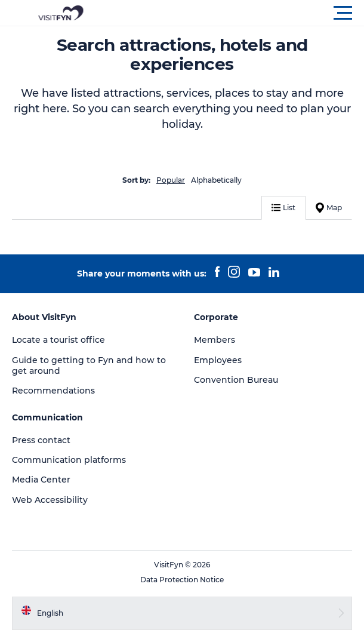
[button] (236, 13)
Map (329, 208)
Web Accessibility (50, 500)
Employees (218, 360)
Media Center (41, 480)
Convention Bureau (236, 380)
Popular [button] (171, 180)
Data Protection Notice (182, 580)
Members (215, 340)
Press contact (41, 440)
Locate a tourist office (58, 340)
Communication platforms (69, 460)
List (283, 208)
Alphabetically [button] (216, 180)
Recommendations (53, 391)
